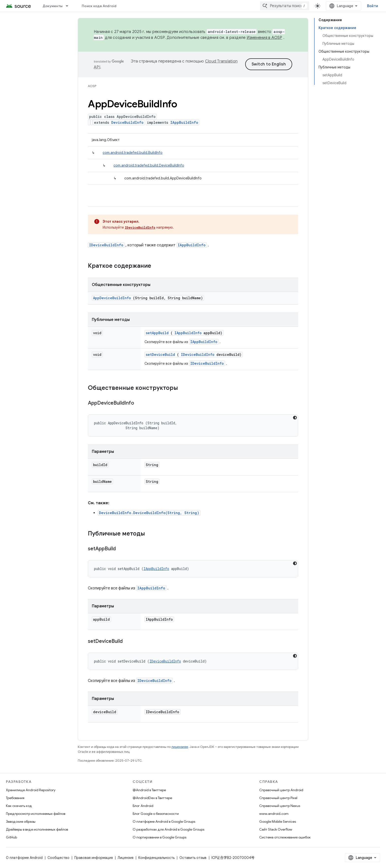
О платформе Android (24, 858)
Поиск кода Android (99, 6)
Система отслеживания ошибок (285, 837)
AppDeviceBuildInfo (112, 298)
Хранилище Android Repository (31, 790)
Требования (15, 798)
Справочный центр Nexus (280, 806)
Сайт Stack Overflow (276, 829)
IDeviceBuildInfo (140, 227)
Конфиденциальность (156, 858)
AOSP (92, 86)
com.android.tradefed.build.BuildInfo (133, 153)
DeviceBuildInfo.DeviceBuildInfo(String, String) (149, 513)
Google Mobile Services (278, 821)
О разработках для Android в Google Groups (169, 829)
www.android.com (274, 814)
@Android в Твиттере (149, 790)
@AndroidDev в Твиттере (152, 798)
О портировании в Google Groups (160, 837)
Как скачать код (19, 806)
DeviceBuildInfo (127, 122)
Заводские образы (21, 821)
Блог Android (143, 806)
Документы (53, 6)
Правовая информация (94, 858)
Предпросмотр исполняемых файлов (36, 814)
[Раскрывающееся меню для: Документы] (69, 6)
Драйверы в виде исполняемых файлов (37, 829)
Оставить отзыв (193, 858)
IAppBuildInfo (184, 122)
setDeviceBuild (160, 355)
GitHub (11, 837)
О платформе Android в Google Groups (164, 821)
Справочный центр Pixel (278, 798)
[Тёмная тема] (295, 418)
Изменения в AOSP (265, 38)
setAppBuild (157, 333)
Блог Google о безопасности (156, 814)
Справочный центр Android (281, 790)
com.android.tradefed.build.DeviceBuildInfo (149, 165)
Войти (373, 6)
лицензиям (180, 747)
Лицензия (126, 858)
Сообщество (58, 858)
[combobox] (285, 6)
